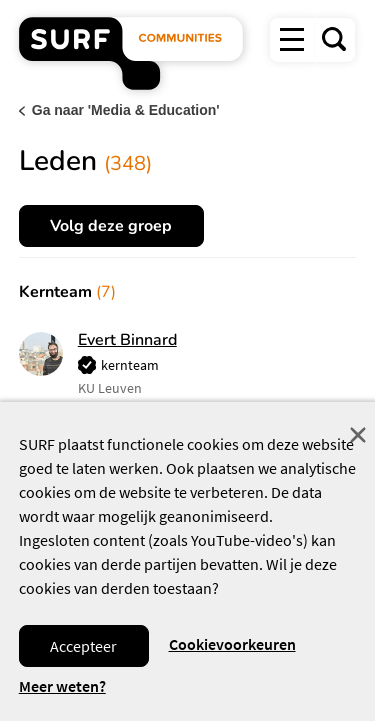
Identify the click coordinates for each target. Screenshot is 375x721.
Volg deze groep (111, 226)
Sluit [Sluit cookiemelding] (358, 435)
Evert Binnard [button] (127, 340)
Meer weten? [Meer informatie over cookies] (62, 686)
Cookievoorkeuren (232, 644)
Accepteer (83, 646)
